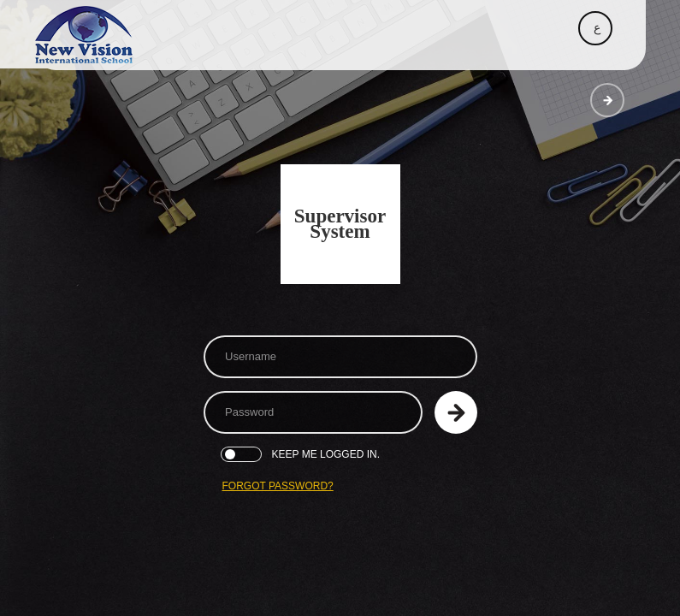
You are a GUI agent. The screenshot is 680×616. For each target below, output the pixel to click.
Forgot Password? (278, 486)
